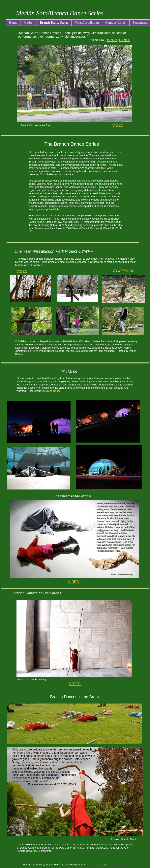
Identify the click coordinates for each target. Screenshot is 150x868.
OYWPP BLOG (124, 271)
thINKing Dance (52, 391)
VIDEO (22, 271)
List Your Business (118, 865)
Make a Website (94, 865)
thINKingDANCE (119, 40)
